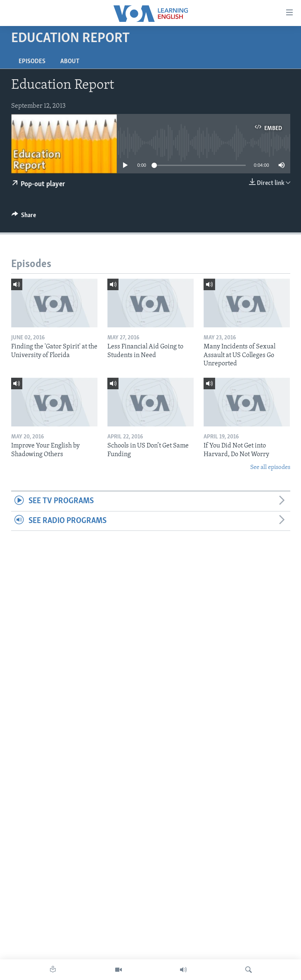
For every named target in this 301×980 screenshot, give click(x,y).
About (70, 62)
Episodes (32, 62)
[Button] (24, 217)
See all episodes (270, 468)
